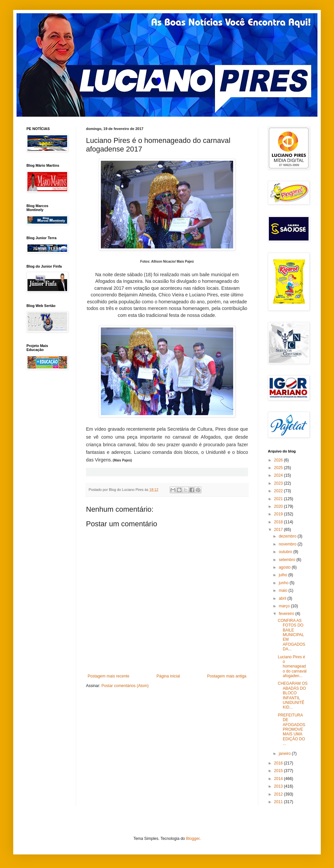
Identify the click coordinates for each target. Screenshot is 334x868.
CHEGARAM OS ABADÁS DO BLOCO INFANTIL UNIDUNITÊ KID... (293, 695)
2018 (279, 522)
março (285, 606)
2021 (279, 499)
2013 (279, 786)
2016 (279, 763)
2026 (279, 460)
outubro (286, 552)
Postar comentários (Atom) (125, 686)
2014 (279, 779)
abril (283, 598)
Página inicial (168, 676)
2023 (279, 483)
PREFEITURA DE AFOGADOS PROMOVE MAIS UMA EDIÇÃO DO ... (292, 729)
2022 (279, 491)
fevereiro (287, 614)
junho (284, 583)
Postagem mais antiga (227, 676)
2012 (279, 794)
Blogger (193, 839)
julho (284, 575)
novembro (288, 544)
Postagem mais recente (108, 676)
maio (284, 590)
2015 (279, 771)
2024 (279, 475)
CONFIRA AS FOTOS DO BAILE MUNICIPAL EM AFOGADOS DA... (292, 635)
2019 (279, 514)
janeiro (285, 754)
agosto (285, 567)
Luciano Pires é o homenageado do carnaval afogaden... (292, 667)
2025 (279, 468)
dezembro (288, 536)
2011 (279, 802)
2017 (279, 530)
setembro (288, 560)
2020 (279, 506)
